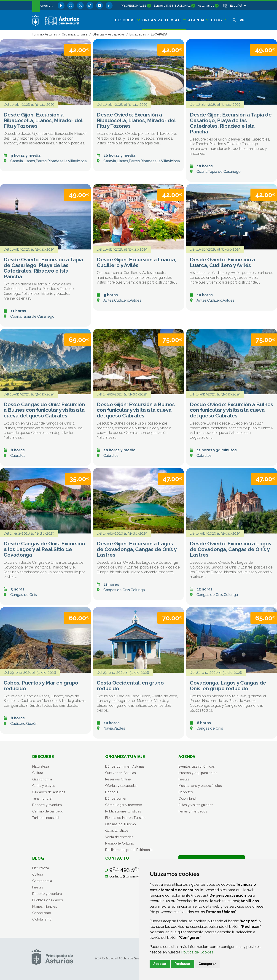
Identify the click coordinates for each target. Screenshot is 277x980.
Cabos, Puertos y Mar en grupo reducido (41, 686)
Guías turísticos (117, 830)
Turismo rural (42, 798)
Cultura (38, 773)
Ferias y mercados (193, 811)
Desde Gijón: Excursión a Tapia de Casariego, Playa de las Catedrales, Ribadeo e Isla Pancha (231, 123)
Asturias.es (206, 5)
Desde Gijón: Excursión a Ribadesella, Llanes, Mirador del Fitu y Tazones (43, 120)
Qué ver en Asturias (121, 773)
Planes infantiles (45, 906)
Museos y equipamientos (198, 773)
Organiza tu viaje (125, 757)
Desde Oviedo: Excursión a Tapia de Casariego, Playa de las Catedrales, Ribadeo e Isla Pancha (43, 268)
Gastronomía (42, 779)
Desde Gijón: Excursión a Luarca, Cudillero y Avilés (136, 262)
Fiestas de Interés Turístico (126, 818)
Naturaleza (41, 766)
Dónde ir (112, 792)
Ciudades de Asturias (49, 792)
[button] (238, 5)
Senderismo (42, 913)
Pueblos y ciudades (48, 900)
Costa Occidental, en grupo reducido (130, 686)
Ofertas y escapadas (121, 786)
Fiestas (184, 779)
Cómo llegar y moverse (124, 805)
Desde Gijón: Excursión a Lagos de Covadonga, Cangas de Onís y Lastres (137, 549)
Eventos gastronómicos (197, 766)
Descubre (43, 757)
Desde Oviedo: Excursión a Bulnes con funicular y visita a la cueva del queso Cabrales (231, 410)
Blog (38, 858)
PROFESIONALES (134, 5)
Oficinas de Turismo (121, 824)
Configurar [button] (207, 964)
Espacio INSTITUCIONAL (172, 5)
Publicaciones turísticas (123, 811)
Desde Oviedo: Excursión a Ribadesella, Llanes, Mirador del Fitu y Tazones (136, 120)
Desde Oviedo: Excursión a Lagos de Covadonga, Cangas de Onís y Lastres (231, 549)
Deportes (186, 792)
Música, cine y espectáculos (200, 786)
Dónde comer (116, 798)
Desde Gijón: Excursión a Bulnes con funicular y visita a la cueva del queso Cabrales (136, 410)
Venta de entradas (119, 837)
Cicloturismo (42, 919)
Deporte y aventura (47, 805)
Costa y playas (44, 786)
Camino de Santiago (48, 811)
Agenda (187, 757)
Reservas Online (118, 779)
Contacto (117, 858)
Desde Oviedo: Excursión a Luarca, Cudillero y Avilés (222, 262)
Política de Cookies (197, 952)
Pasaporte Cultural (119, 843)
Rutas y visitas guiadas (196, 805)
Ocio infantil (187, 798)
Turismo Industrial (46, 818)
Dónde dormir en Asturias (125, 766)
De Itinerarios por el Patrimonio (129, 850)
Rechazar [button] (182, 964)
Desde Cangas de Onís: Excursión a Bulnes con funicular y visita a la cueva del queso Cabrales (44, 410)
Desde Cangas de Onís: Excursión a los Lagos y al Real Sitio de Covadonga (44, 549)
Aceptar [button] (160, 964)
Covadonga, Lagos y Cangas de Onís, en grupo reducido (228, 686)
